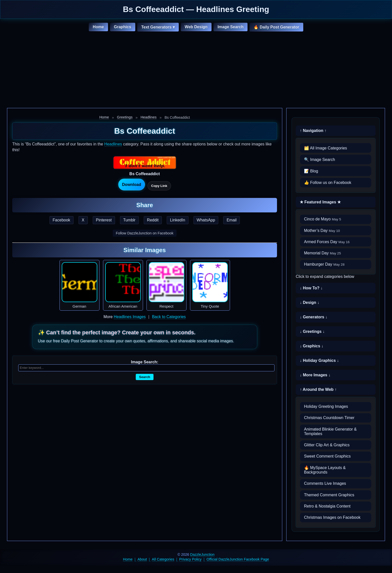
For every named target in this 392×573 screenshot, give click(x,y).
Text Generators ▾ (158, 27)
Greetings (125, 117)
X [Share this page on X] (83, 220)
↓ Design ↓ (309, 302)
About (142, 559)
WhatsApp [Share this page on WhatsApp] (206, 220)
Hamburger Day (324, 264)
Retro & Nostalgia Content (327, 506)
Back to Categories (169, 317)
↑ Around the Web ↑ (318, 389)
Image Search (230, 27)
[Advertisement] (196, 70)
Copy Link (159, 186)
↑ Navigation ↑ (313, 131)
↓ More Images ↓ (315, 375)
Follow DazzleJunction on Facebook (144, 233)
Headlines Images (130, 317)
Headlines (148, 117)
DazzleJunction (202, 555)
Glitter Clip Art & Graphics (327, 445)
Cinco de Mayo (322, 219)
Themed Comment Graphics (329, 495)
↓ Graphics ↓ (311, 346)
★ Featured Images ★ (320, 202)
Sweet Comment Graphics (327, 456)
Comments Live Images (325, 483)
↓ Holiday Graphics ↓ (319, 360)
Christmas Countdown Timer (329, 418)
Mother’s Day (322, 231)
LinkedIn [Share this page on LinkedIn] (178, 220)
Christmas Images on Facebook (332, 517)
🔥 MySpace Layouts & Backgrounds (325, 470)
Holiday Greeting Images (326, 406)
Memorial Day (322, 253)
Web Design (196, 27)
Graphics (123, 27)
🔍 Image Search (319, 160)
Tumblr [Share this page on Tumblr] (129, 220)
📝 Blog (311, 171)
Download (131, 185)
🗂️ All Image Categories (325, 148)
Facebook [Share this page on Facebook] (61, 220)
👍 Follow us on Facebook (328, 183)
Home (98, 27)
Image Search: (145, 362)
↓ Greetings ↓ (312, 331)
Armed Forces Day (327, 242)
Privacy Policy (190, 559)
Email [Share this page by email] (231, 220)
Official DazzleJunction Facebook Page (238, 559)
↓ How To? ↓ (311, 288)
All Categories (163, 559)
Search (144, 377)
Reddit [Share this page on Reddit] (153, 220)
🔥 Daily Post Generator (276, 27)
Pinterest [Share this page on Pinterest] (104, 220)
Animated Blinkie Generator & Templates (330, 431)
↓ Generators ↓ (313, 317)
